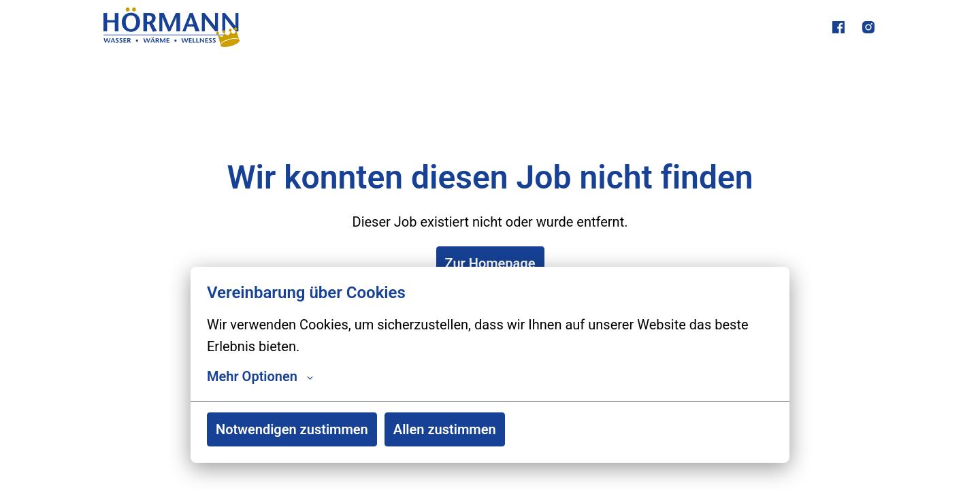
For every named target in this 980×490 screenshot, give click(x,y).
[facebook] (838, 27)
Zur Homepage (490, 263)
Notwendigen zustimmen (292, 429)
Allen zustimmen (445, 429)
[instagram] (868, 27)
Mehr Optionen (260, 376)
